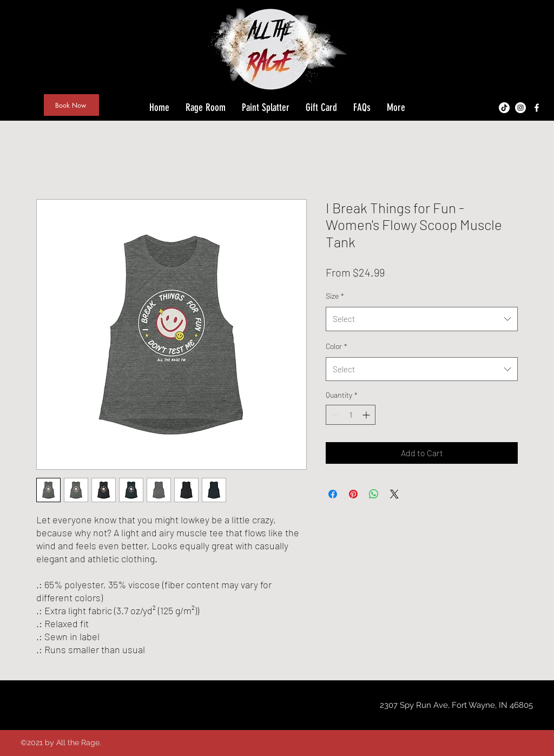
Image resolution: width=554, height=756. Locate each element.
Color (337, 346)
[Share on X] (394, 494)
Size (335, 296)
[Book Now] (71, 105)
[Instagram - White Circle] (520, 108)
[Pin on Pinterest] (353, 494)
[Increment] (367, 415)
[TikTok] (504, 108)
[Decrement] (334, 415)
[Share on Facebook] (333, 494)
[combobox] (422, 319)
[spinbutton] (351, 415)
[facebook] (537, 108)
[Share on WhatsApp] (374, 494)
